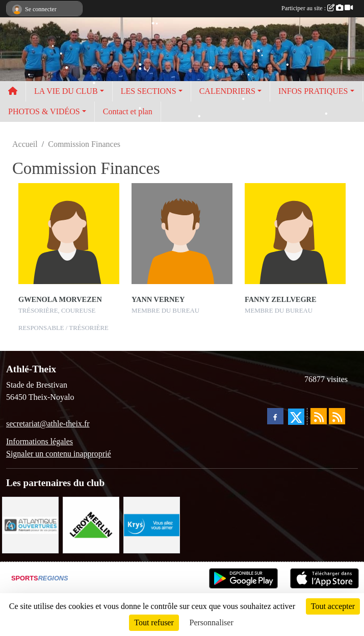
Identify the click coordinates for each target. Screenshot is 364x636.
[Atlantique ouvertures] (30, 524)
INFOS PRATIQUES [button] (313, 91)
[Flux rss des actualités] (319, 416)
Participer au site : (317, 8)
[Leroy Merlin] (91, 524)
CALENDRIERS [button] (227, 91)
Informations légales (40, 441)
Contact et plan (128, 111)
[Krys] (152, 524)
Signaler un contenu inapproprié (59, 454)
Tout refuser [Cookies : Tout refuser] (154, 622)
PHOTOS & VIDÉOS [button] (44, 111)
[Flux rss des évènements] (337, 416)
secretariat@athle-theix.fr (48, 424)
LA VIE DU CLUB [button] (66, 91)
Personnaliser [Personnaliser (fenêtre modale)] (212, 622)
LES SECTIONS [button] (149, 91)
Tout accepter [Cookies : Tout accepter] (333, 606)
